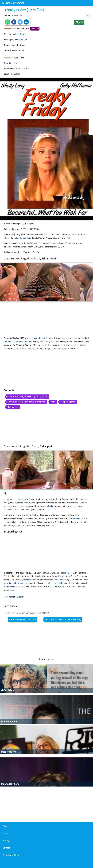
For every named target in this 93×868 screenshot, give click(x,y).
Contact (6, 848)
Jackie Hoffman (59, 583)
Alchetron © (11, 855)
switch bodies (48, 506)
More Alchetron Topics (14, 597)
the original (33, 515)
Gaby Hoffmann (42, 235)
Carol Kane (28, 580)
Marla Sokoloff (58, 586)
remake (78, 338)
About (6, 826)
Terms (5, 833)
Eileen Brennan (78, 576)
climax (77, 519)
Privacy (6, 841)
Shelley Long (14, 235)
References (12, 407)
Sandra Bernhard (24, 238)
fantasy (54, 338)
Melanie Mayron (20, 34)
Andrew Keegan (11, 586)
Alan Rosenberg (62, 573)
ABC (41, 349)
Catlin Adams (75, 235)
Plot (53, 402)
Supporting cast (68, 402)
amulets (15, 506)
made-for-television (42, 338)
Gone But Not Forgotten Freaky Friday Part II (27, 397)
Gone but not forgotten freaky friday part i (26, 402)
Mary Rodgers (21, 40)
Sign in (79, 22)
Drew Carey (59, 580)
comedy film (64, 338)
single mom (28, 526)
